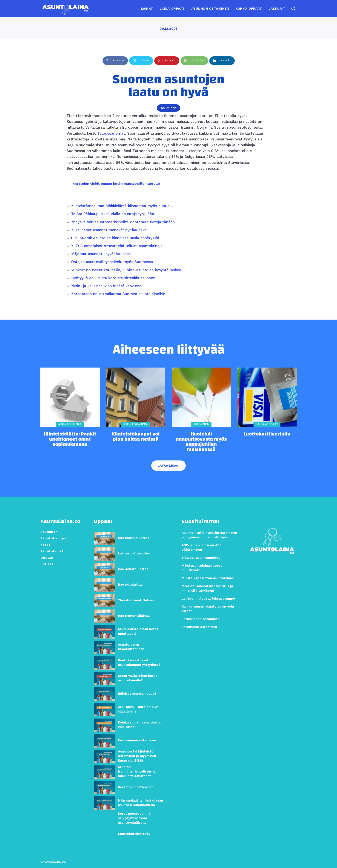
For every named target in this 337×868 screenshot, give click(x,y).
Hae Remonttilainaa (134, 616)
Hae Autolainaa (130, 585)
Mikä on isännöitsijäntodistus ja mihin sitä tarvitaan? (137, 772)
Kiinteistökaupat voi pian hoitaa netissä (136, 437)
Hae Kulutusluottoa (134, 538)
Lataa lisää (168, 466)
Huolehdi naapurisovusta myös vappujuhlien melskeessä (201, 442)
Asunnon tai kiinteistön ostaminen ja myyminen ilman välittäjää (137, 756)
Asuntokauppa (136, 424)
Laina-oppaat (267, 424)
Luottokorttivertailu (267, 434)
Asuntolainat (70, 424)
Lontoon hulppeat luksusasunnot (209, 599)
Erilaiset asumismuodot (137, 694)
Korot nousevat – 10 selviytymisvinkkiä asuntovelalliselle (134, 818)
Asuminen (168, 108)
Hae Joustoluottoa (133, 569)
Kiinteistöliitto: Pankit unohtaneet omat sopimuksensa (70, 439)
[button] (293, 8)
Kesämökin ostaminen (136, 787)
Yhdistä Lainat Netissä (136, 600)
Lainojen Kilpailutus (134, 554)
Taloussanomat (111, 133)
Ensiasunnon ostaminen (137, 740)
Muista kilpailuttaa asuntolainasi (208, 578)
